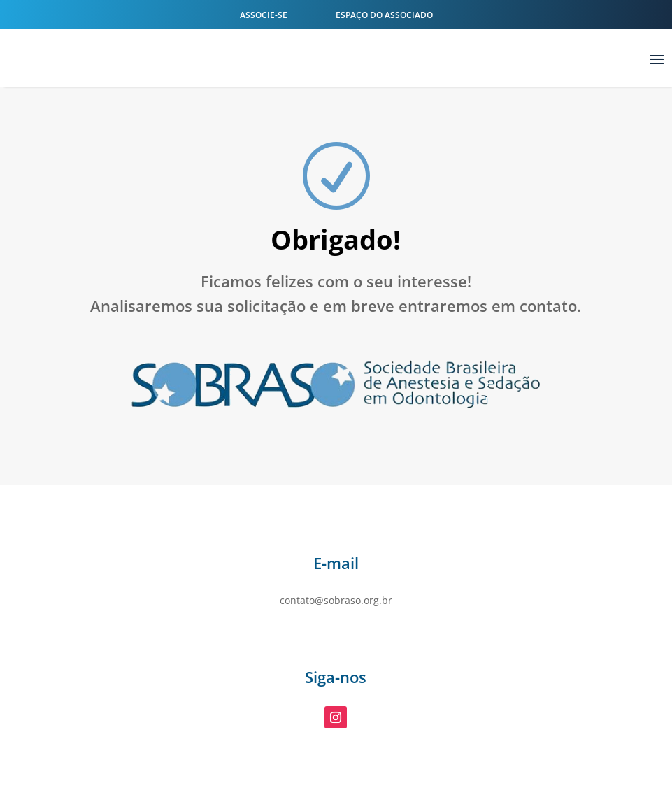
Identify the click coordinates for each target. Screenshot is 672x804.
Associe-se (264, 15)
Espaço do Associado (383, 15)
